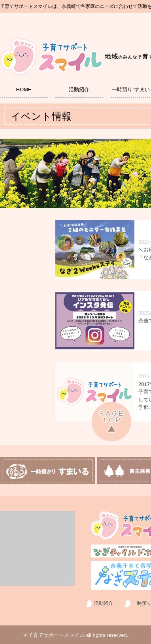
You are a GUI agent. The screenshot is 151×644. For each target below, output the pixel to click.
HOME (24, 89)
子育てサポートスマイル (56, 635)
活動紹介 (79, 89)
